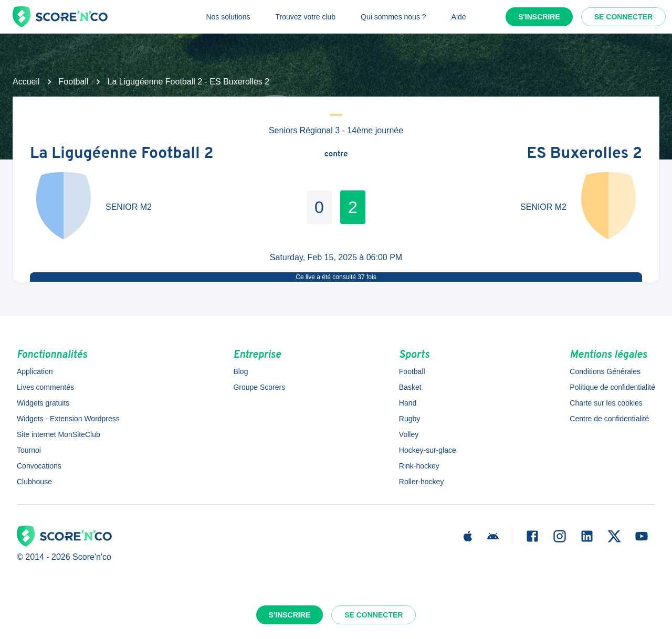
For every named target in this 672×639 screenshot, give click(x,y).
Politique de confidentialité (612, 387)
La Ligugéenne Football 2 (122, 155)
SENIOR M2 (129, 207)
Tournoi (29, 450)
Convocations (39, 466)
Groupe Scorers (259, 387)
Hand (408, 403)
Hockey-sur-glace (428, 450)
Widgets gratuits (43, 403)
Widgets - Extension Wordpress (68, 419)
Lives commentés (45, 387)
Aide (459, 17)
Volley (409, 434)
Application (35, 371)
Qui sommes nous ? (393, 17)
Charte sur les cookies (606, 403)
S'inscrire (539, 17)
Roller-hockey (422, 482)
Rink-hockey (419, 466)
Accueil (26, 82)
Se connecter (623, 17)
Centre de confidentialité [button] (609, 419)
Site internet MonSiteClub (59, 434)
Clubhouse (34, 482)
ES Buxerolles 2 (585, 155)
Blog (240, 371)
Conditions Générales (605, 371)
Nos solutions (228, 17)
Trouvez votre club (305, 17)
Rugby (409, 419)
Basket (410, 387)
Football (74, 82)
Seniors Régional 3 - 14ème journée (336, 130)
